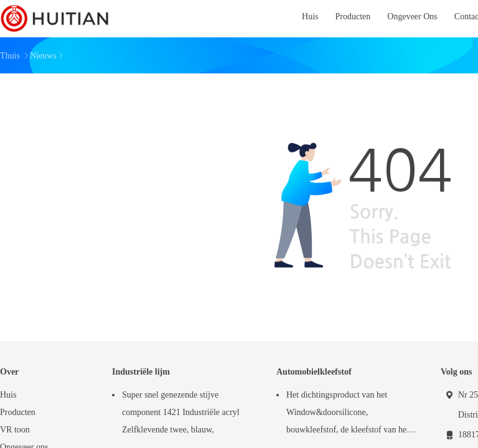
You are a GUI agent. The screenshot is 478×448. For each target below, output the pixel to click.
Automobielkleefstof (314, 372)
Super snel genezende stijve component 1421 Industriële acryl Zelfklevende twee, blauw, (181, 412)
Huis (8, 395)
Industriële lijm (141, 372)
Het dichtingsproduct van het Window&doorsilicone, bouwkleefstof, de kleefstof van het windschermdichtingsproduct (348, 414)
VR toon (15, 430)
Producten (18, 412)
